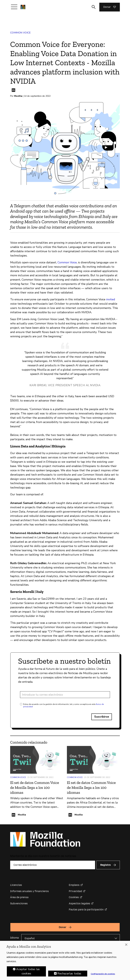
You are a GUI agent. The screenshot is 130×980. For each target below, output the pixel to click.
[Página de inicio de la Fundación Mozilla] (23, 7)
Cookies (74, 897)
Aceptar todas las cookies (28, 972)
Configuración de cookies (103, 974)
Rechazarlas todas (69, 974)
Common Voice (21, 33)
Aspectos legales (79, 903)
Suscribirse (102, 717)
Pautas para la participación (86, 909)
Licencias (16, 885)
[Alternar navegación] (14, 7)
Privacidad (75, 891)
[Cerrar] (126, 945)
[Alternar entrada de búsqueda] (94, 7)
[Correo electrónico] (53, 865)
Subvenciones (19, 903)
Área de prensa (19, 897)
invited (111, 299)
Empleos (74, 885)
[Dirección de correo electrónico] (65, 695)
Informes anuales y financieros (29, 891)
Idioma (14, 938)
